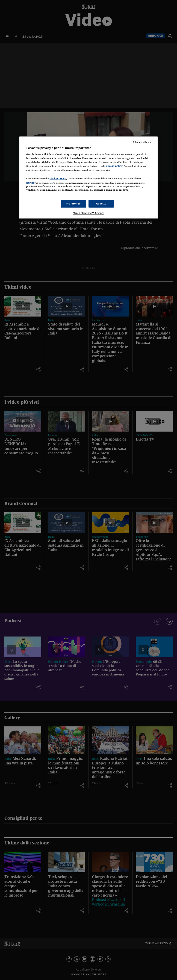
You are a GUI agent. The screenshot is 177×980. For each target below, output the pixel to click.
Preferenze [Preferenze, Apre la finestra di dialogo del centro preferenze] (73, 203)
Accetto (101, 203)
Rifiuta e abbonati (142, 142)
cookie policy (114, 166)
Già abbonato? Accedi (89, 213)
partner (31, 183)
